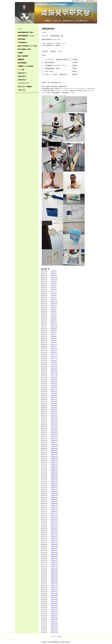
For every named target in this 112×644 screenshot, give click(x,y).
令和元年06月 (54, 428)
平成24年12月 (54, 587)
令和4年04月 (54, 365)
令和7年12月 (54, 277)
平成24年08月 (54, 595)
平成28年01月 (54, 512)
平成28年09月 (54, 495)
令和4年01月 (54, 371)
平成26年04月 (54, 555)
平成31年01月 (54, 438)
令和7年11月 (54, 279)
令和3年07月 (54, 383)
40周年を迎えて (22, 76)
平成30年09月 (54, 447)
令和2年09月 (54, 404)
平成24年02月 (54, 608)
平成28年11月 (54, 491)
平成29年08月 (54, 473)
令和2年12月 (54, 398)
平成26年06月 (54, 550)
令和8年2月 (54, 273)
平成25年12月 (54, 563)
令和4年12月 (54, 349)
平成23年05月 (54, 628)
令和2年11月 (54, 400)
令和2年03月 (54, 410)
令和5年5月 (54, 338)
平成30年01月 (54, 463)
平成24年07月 (54, 597)
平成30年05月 (54, 455)
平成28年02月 (54, 510)
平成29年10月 (54, 469)
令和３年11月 (54, 375)
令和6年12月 (54, 302)
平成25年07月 (54, 573)
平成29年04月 (54, 481)
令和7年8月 (54, 285)
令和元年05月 (54, 430)
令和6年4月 (54, 316)
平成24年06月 (54, 600)
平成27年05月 (54, 528)
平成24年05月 (54, 601)
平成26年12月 (54, 538)
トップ (20, 29)
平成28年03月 (54, 508)
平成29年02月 (54, 485)
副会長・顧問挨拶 (23, 56)
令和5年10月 (54, 328)
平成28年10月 (54, 493)
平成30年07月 (54, 451)
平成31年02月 (54, 436)
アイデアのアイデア (24, 83)
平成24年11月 (54, 589)
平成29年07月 (54, 475)
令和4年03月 (54, 367)
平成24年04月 (54, 604)
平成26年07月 (54, 549)
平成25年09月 (54, 569)
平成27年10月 (54, 518)
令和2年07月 (54, 408)
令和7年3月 (54, 296)
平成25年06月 (54, 575)
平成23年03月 (54, 632)
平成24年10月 (54, 591)
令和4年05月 (54, 363)
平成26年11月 (54, 540)
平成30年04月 (54, 457)
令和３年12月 (54, 373)
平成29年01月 (54, 487)
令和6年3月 (54, 318)
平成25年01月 (54, 585)
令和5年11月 (54, 326)
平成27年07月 (54, 524)
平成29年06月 (54, 477)
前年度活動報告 (22, 63)
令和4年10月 (54, 353)
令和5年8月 (54, 332)
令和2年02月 (54, 412)
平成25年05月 (54, 577)
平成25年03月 (54, 581)
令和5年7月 (54, 334)
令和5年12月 (54, 324)
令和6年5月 (54, 314)
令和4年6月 (54, 361)
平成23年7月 (54, 622)
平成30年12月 (54, 440)
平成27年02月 (54, 534)
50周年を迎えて (22, 73)
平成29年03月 (54, 483)
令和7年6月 (54, 289)
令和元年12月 (54, 416)
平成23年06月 (54, 626)
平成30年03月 (54, 459)
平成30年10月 (54, 444)
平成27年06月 (54, 526)
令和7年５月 (54, 291)
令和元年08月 (54, 424)
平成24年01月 (54, 610)
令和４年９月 (54, 355)
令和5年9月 (54, 330)
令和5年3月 (54, 342)
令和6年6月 (54, 312)
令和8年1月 (54, 275)
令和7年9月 (54, 283)
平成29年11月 (54, 467)
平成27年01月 (54, 536)
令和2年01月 (54, 414)
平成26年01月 (54, 561)
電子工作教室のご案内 (24, 49)
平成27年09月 (54, 520)
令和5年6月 (54, 336)
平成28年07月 (54, 499)
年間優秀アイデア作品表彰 (25, 66)
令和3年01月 (54, 396)
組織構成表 (21, 59)
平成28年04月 (54, 506)
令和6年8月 (54, 310)
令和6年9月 (54, 308)
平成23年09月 (54, 618)
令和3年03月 (54, 391)
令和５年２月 (54, 345)
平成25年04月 (54, 579)
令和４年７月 (54, 359)
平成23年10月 (54, 616)
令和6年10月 (54, 306)
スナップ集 (21, 70)
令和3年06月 (54, 385)
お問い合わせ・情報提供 (25, 87)
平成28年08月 (54, 498)
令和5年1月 (54, 347)
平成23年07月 (54, 624)
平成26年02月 (54, 559)
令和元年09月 (54, 422)
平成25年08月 (54, 571)
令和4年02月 (54, 369)
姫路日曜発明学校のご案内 (25, 32)
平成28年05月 (54, 504)
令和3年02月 (54, 393)
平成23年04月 (54, 630)
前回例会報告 (22, 39)
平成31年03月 (54, 434)
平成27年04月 (54, 530)
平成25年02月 (54, 583)
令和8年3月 (54, 271)
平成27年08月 (54, 522)
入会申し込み (22, 90)
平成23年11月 (54, 614)
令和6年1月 (54, 322)
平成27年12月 (54, 514)
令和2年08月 (54, 406)
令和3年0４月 (54, 389)
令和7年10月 (54, 281)
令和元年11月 (54, 418)
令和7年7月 (54, 287)
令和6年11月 (54, 304)
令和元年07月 (54, 426)
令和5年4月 (54, 340)
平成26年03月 (54, 557)
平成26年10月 (54, 542)
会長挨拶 (20, 53)
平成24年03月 (54, 606)
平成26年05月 (54, 553)
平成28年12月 (54, 489)
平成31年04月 (54, 432)
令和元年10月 (54, 420)
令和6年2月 (54, 320)
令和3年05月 (54, 387)
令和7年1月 (54, 300)
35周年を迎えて (22, 80)
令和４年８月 (54, 357)
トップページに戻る (56, 637)
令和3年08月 (54, 381)
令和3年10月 (54, 377)
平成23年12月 (54, 612)
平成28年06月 (54, 502)
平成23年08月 (54, 620)
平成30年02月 (54, 461)
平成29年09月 (54, 471)
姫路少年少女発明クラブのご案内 (27, 46)
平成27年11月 (54, 516)
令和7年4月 (54, 293)
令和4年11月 (54, 351)
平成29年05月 (54, 479)
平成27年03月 (54, 532)
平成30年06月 (54, 453)
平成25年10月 (54, 567)
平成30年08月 (54, 449)
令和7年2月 (54, 298)
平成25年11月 (54, 565)
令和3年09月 (54, 379)
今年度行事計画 (22, 42)
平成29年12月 (54, 465)
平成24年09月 (54, 593)
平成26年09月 (54, 544)
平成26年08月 (54, 546)
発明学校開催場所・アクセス (26, 36)
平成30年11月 (54, 442)
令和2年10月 (54, 402)
